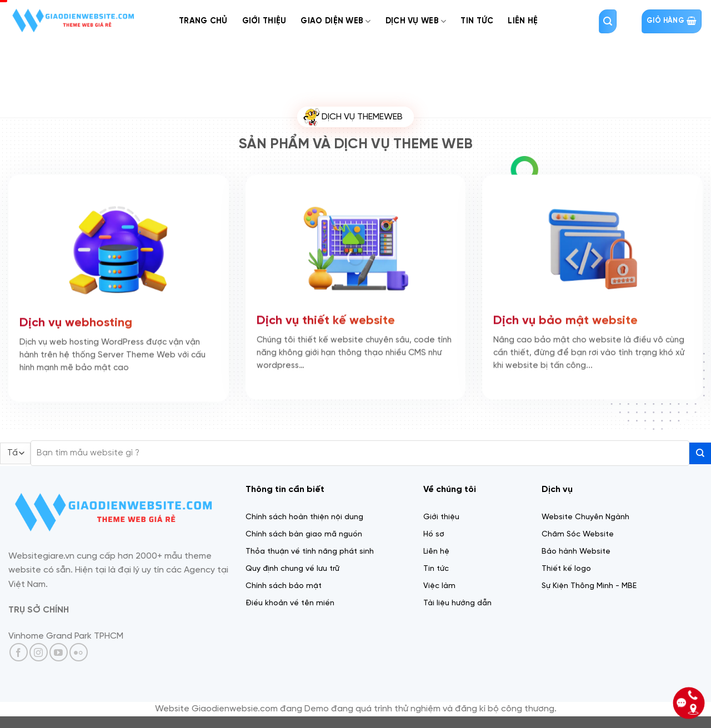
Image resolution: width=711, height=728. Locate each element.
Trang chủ (203, 21)
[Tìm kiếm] (608, 21)
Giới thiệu (264, 21)
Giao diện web (336, 21)
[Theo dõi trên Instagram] (39, 652)
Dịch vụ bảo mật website (565, 319)
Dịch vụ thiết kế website (326, 319)
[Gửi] (700, 453)
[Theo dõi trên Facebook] (19, 652)
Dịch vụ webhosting (76, 320)
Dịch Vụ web (416, 21)
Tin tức (477, 21)
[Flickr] (79, 652)
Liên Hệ (523, 21)
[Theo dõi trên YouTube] (59, 652)
